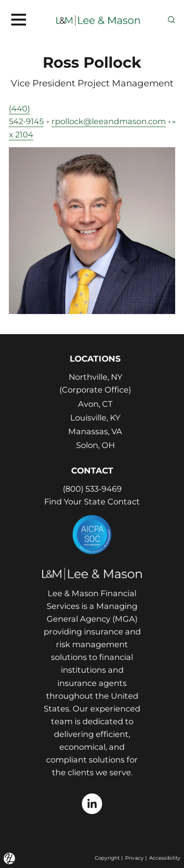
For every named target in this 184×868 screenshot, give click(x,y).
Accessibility (165, 858)
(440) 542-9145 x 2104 (26, 121)
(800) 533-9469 (92, 489)
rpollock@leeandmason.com (109, 121)
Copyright (107, 858)
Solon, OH (95, 445)
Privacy (134, 858)
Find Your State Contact (92, 501)
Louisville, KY (95, 418)
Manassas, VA (95, 431)
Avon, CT (95, 404)
